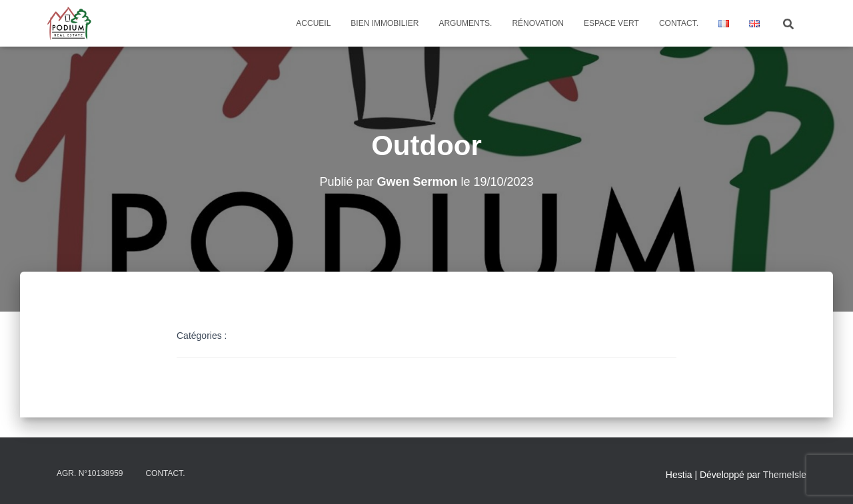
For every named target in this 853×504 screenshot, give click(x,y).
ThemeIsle (785, 475)
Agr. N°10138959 (90, 473)
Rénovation (538, 23)
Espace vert (611, 23)
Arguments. (465, 23)
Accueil (313, 23)
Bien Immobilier (385, 23)
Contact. (679, 23)
